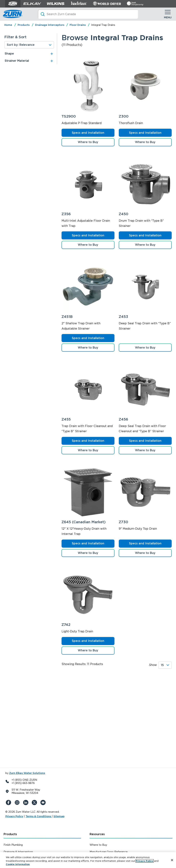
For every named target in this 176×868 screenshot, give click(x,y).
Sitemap (59, 816)
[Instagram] (18, 802)
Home (8, 25)
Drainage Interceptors (50, 25)
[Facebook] (9, 802)
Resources (97, 834)
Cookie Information (18, 864)
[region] (88, 860)
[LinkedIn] (26, 802)
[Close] (172, 860)
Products (24, 25)
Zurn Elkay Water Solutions (27, 773)
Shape (9, 54)
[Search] (88, 14)
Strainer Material (17, 61)
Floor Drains (78, 25)
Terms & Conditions (39, 816)
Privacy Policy (14, 816)
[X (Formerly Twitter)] (35, 802)
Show (153, 665)
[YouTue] (44, 802)
